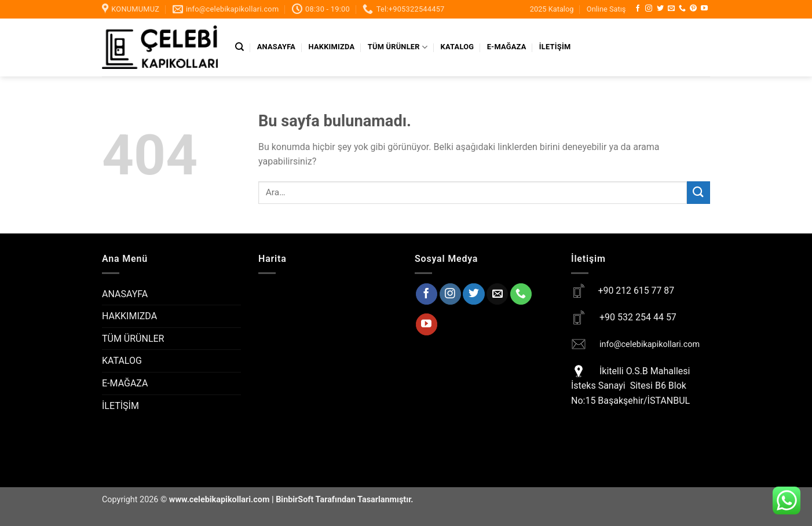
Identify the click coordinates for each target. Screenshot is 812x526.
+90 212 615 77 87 (636, 291)
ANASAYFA (276, 47)
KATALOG (458, 47)
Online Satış (606, 9)
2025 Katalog (552, 9)
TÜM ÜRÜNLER (398, 47)
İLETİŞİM (555, 47)
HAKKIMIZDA (332, 47)
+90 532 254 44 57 (638, 317)
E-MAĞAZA (507, 47)
